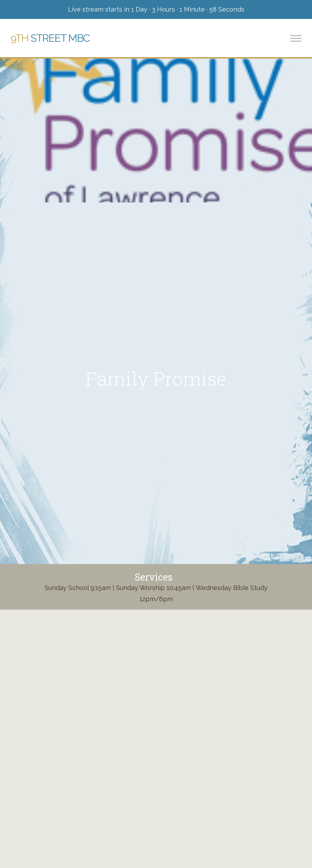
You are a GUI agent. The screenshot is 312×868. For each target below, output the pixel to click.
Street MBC (50, 38)
